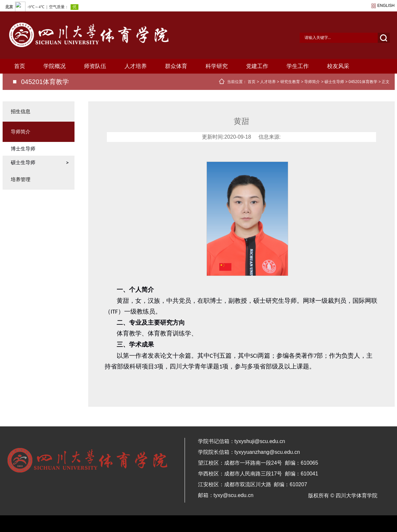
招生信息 (21, 111)
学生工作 (298, 66)
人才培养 (136, 66)
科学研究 (217, 66)
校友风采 (338, 66)
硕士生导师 (334, 82)
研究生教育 (290, 82)
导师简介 (312, 82)
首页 (20, 66)
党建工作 (257, 66)
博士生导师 (23, 149)
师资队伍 (95, 66)
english (386, 6)
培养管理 (21, 179)
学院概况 (55, 66)
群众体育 (176, 66)
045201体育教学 (363, 82)
